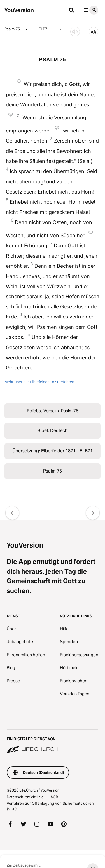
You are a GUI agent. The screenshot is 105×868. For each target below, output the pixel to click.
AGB (54, 797)
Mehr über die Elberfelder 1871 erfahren (39, 382)
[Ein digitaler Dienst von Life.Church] (53, 741)
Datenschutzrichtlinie (25, 797)
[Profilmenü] (90, 10)
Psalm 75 (17, 29)
